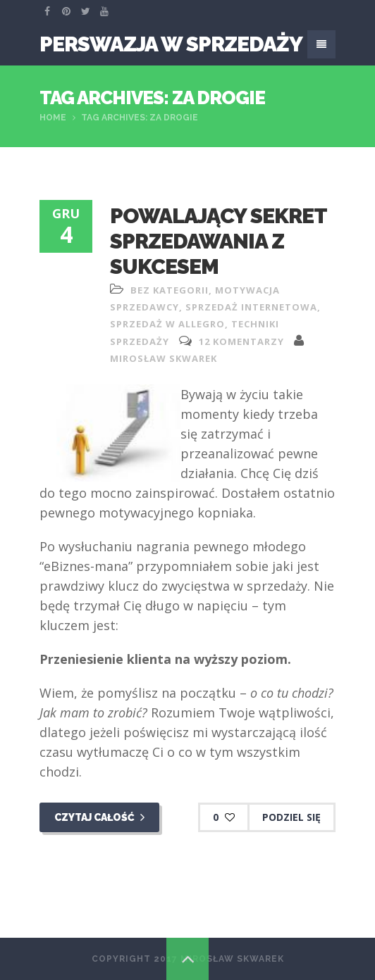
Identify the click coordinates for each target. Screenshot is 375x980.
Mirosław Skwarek (164, 358)
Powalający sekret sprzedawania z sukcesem (218, 241)
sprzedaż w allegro (167, 324)
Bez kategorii (170, 290)
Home (53, 118)
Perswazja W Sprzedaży (171, 44)
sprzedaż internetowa (251, 307)
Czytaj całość (99, 817)
